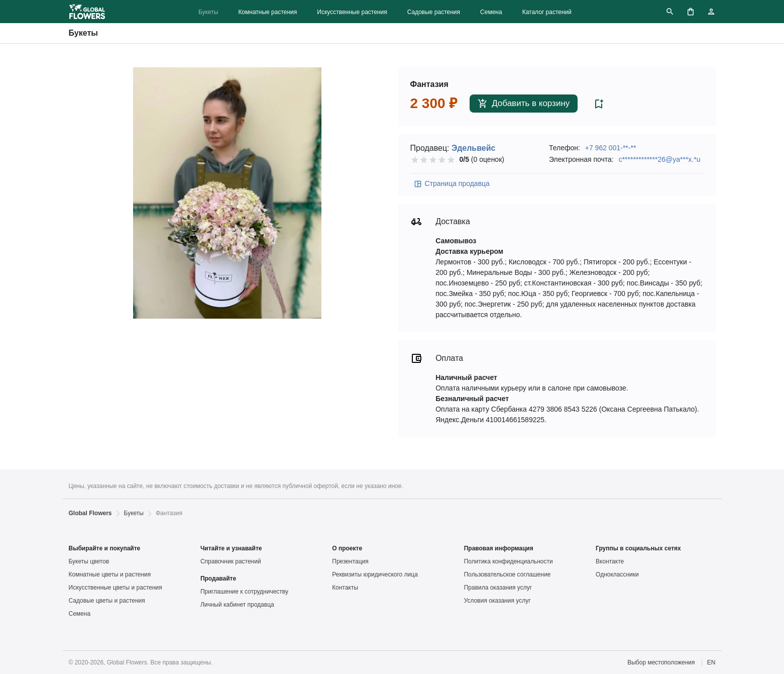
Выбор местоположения (661, 662)
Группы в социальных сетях (638, 548)
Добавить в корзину (524, 104)
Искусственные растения (352, 12)
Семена (491, 12)
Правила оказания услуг (498, 588)
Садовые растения (434, 12)
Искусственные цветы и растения (116, 588)
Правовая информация (499, 548)
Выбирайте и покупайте (105, 548)
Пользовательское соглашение (508, 574)
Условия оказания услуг (497, 601)
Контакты (345, 588)
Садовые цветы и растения (107, 601)
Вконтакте (610, 561)
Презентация (350, 561)
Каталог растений (547, 12)
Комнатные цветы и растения (110, 574)
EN (711, 662)
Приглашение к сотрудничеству (244, 592)
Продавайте (218, 579)
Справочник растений (231, 561)
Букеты (208, 12)
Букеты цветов (89, 561)
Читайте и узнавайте (231, 548)
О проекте (347, 548)
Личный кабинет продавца (237, 605)
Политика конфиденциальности (509, 561)
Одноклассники (617, 574)
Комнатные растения (267, 12)
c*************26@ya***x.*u (660, 159)
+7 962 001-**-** (611, 148)
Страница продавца (452, 184)
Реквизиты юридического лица (375, 574)
